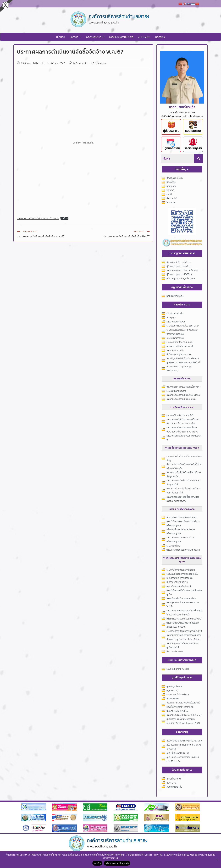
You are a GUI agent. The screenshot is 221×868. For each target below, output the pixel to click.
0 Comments (80, 63)
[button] (75, 37)
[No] (217, 859)
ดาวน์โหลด (64, 218)
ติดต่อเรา (160, 37)
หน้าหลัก (61, 37)
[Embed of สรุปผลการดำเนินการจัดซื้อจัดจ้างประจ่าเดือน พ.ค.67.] (83, 143)
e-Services (144, 37)
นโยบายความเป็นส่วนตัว (117, 863)
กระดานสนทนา (95, 37)
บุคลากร (75, 37)
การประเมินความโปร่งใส (121, 37)
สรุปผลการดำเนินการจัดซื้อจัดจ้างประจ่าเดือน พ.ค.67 (38, 218)
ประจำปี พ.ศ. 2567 (56, 63)
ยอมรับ (97, 863)
